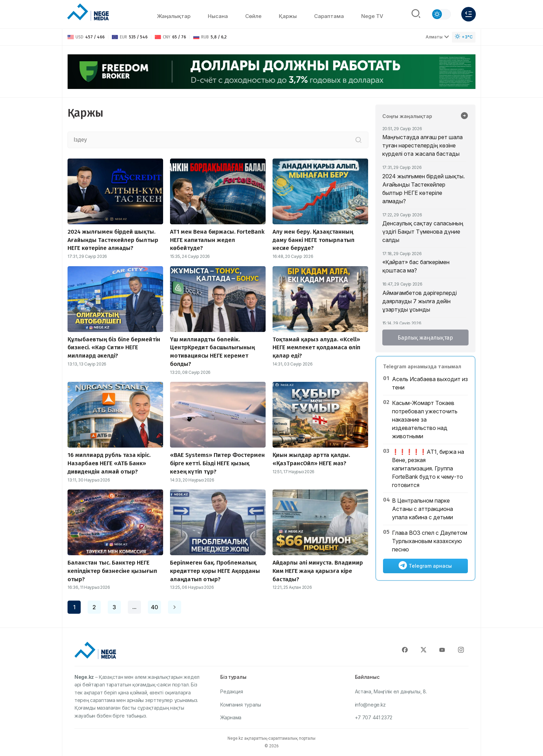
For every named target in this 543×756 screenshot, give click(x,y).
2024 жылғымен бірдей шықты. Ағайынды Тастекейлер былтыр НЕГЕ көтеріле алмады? (424, 189)
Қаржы (288, 16)
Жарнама (231, 717)
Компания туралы (241, 705)
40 (155, 607)
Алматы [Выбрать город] (437, 37)
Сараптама (329, 16)
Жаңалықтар (174, 16)
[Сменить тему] (441, 14)
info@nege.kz (370, 705)
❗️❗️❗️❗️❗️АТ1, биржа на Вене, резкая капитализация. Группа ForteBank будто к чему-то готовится (428, 468)
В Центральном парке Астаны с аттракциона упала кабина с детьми (422, 509)
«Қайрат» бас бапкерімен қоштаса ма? (416, 266)
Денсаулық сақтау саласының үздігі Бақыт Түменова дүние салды (423, 232)
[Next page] (175, 607)
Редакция (232, 691)
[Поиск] (416, 14)
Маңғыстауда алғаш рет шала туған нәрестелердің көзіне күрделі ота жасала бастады (422, 145)
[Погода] (464, 37)
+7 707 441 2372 (374, 717)
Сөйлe (253, 16)
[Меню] (469, 14)
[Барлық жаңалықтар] (464, 116)
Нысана (218, 16)
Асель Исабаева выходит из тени (430, 383)
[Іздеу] (358, 140)
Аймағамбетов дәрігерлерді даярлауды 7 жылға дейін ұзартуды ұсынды (420, 301)
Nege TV (372, 16)
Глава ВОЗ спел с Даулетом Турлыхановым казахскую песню (430, 541)
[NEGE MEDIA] (88, 12)
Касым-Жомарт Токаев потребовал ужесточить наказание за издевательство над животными (425, 420)
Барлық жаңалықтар (425, 338)
